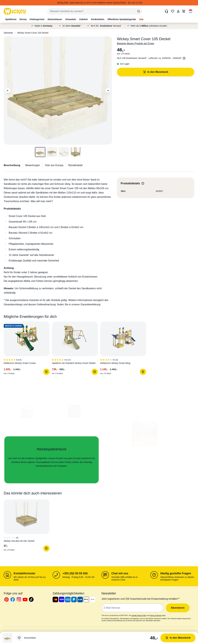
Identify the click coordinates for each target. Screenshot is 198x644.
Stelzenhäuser (55, 19)
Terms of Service (156, 615)
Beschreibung (12, 165)
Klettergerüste (37, 19)
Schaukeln (71, 19)
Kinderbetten (98, 19)
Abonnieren (178, 608)
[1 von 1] (28, 527)
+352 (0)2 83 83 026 (75, 573)
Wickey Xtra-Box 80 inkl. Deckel (19, 541)
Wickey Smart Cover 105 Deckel (33, 33)
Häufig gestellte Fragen (176, 573)
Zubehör (84, 19)
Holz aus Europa (54, 165)
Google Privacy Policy (139, 615)
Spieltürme (11, 19)
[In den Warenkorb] (46, 372)
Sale (141, 19)
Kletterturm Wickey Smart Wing (115, 363)
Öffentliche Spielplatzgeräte (122, 19)
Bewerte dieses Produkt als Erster (136, 43)
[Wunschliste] (26, 638)
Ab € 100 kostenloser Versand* (132, 58)
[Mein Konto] (178, 11)
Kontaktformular (24, 573)
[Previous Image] (8, 91)
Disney (23, 19)
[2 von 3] (76, 349)
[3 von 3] (124, 349)
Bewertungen (33, 165)
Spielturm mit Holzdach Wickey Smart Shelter (74, 363)
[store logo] (15, 11)
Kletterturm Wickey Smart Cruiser (20, 363)
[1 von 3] (28, 349)
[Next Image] (108, 91)
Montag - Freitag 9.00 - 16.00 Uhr (79, 577)
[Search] (139, 11)
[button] (191, 11)
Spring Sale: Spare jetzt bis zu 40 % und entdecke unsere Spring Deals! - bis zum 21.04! (100, 3)
